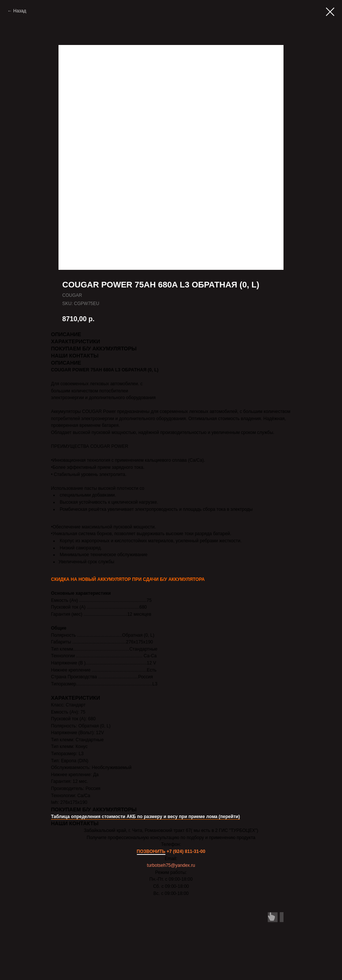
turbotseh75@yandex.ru (171, 865)
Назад (19, 11)
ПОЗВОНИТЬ (151, 851)
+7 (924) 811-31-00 (186, 851)
